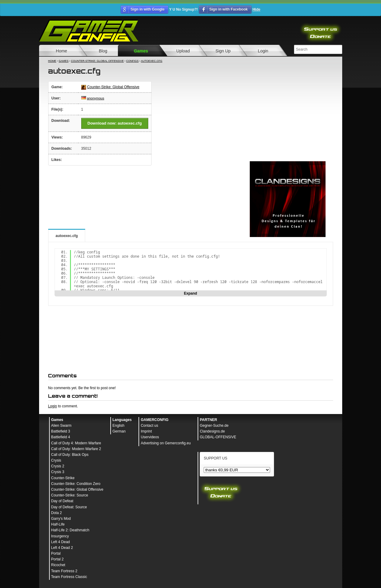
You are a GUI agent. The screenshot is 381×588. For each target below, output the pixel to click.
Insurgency (60, 536)
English (118, 426)
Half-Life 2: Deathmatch (70, 530)
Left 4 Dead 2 (62, 548)
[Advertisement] (288, 120)
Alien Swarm (61, 426)
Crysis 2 (58, 466)
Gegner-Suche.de (214, 426)
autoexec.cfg (152, 61)
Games (141, 51)
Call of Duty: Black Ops (70, 455)
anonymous (96, 98)
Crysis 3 (58, 472)
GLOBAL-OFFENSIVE (218, 437)
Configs (132, 61)
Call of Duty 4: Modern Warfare (76, 443)
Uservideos (150, 437)
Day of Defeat (62, 501)
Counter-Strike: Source (70, 495)
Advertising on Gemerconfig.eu (166, 443)
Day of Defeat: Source (69, 507)
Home (61, 51)
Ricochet (58, 565)
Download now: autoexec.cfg (115, 123)
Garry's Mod (61, 519)
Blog (103, 51)
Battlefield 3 (61, 431)
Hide (256, 9)
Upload (183, 51)
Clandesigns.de (212, 431)
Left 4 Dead (61, 542)
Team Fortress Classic (69, 577)
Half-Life (58, 524)
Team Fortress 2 (64, 571)
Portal (56, 553)
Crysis (56, 460)
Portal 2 (57, 559)
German (119, 431)
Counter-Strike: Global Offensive (97, 61)
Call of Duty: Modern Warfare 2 (76, 449)
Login (263, 51)
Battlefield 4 (61, 437)
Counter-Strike (63, 478)
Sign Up (223, 51)
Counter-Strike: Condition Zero (76, 484)
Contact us (149, 426)
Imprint (146, 431)
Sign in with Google (148, 9)
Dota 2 (57, 513)
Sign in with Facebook (228, 9)
